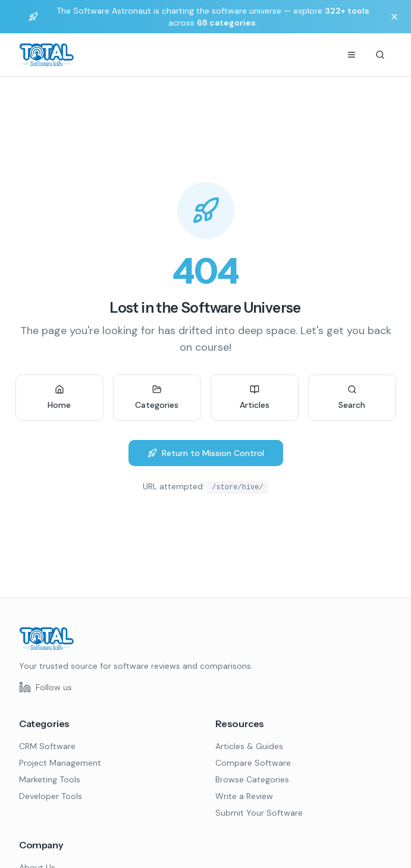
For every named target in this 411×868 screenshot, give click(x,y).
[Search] (380, 55)
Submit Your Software (259, 813)
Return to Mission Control (206, 453)
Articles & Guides (249, 746)
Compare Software (253, 763)
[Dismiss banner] (394, 17)
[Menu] (352, 55)
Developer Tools (51, 796)
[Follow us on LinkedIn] (46, 687)
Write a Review (244, 796)
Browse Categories (252, 779)
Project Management (60, 763)
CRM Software (47, 746)
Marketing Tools (50, 779)
